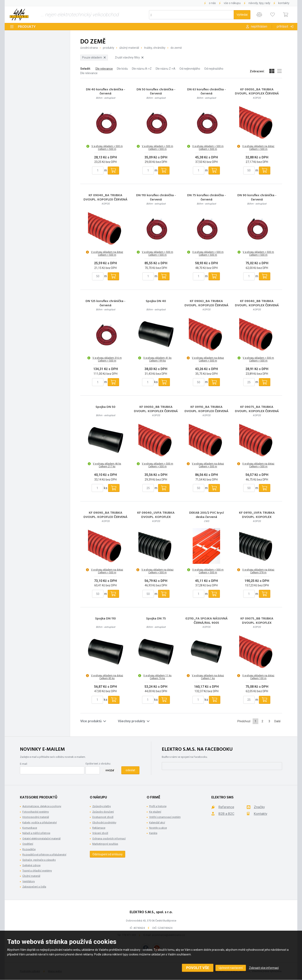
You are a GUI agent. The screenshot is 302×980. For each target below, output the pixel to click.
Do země (176, 48)
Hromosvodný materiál (36, 817)
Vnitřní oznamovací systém (165, 817)
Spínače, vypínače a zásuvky (39, 860)
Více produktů (93, 721)
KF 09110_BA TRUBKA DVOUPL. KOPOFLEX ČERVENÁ (206, 409)
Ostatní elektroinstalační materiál (41, 839)
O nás (212, 3)
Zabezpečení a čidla (34, 887)
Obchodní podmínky (104, 822)
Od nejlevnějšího (190, 69)
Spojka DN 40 (156, 301)
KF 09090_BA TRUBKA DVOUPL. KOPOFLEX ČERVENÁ (105, 515)
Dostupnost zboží (103, 817)
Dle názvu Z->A (166, 69)
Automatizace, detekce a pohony (42, 806)
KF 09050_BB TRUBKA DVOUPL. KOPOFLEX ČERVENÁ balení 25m (156, 411)
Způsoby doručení (103, 812)
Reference (226, 807)
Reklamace (99, 828)
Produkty (27, 27)
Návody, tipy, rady (259, 3)
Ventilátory (29, 881)
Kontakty (284, 3)
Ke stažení (155, 812)
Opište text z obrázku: (98, 764)
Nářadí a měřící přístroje (36, 833)
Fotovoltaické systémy (36, 812)
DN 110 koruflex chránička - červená (156, 198)
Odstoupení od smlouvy (108, 854)
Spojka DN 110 (105, 619)
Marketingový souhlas (105, 844)
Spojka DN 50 (105, 407)
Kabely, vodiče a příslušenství (40, 822)
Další (277, 721)
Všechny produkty (134, 721)
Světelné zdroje (31, 865)
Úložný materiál (129, 48)
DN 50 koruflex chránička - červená (156, 92)
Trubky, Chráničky (155, 48)
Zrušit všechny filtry (129, 57)
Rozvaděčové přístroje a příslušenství (44, 855)
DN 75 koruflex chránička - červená (206, 198)
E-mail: (24, 764)
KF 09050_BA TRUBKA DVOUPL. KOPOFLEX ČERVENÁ (257, 92)
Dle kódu (122, 69)
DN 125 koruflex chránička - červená (105, 303)
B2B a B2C (226, 814)
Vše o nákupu (232, 3)
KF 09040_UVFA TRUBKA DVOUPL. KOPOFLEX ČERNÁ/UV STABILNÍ (156, 517)
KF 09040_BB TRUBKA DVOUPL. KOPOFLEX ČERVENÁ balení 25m (257, 305)
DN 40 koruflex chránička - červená (106, 92)
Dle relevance (104, 69)
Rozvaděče (29, 849)
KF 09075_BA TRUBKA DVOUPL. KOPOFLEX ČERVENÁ (257, 409)
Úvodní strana (89, 48)
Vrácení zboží (100, 833)
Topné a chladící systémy (37, 871)
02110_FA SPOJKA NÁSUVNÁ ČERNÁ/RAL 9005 (206, 621)
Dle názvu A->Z (142, 69)
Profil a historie (158, 806)
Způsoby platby (102, 806)
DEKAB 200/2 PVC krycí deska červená (206, 515)
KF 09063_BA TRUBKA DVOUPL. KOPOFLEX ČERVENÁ (206, 303)
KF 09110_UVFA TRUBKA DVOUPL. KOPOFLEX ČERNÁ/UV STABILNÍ (257, 517)
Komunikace (30, 828)
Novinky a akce (158, 828)
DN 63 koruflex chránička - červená (206, 92)
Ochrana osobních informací (109, 839)
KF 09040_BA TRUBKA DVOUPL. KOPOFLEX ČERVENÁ (105, 198)
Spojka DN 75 (156, 619)
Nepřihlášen (259, 27)
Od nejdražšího (214, 69)
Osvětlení (28, 844)
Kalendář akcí (157, 822)
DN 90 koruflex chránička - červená (257, 198)
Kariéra (153, 833)
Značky (259, 807)
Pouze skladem (94, 57)
